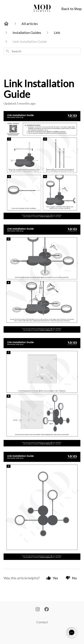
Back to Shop (72, 9)
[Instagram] (38, 610)
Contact (42, 622)
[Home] (6, 24)
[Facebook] (47, 610)
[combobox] (42, 51)
